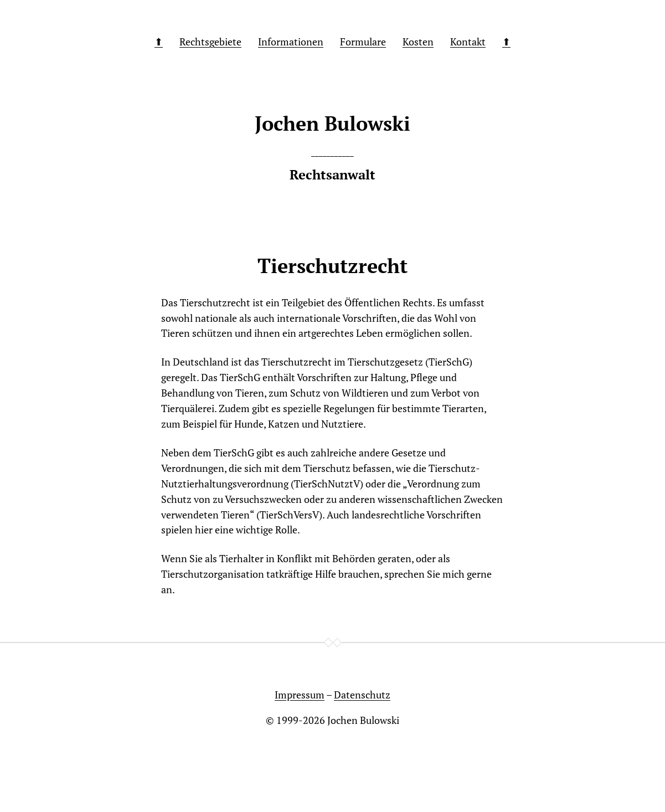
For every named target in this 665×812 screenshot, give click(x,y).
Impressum (300, 695)
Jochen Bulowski (363, 720)
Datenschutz (362, 695)
